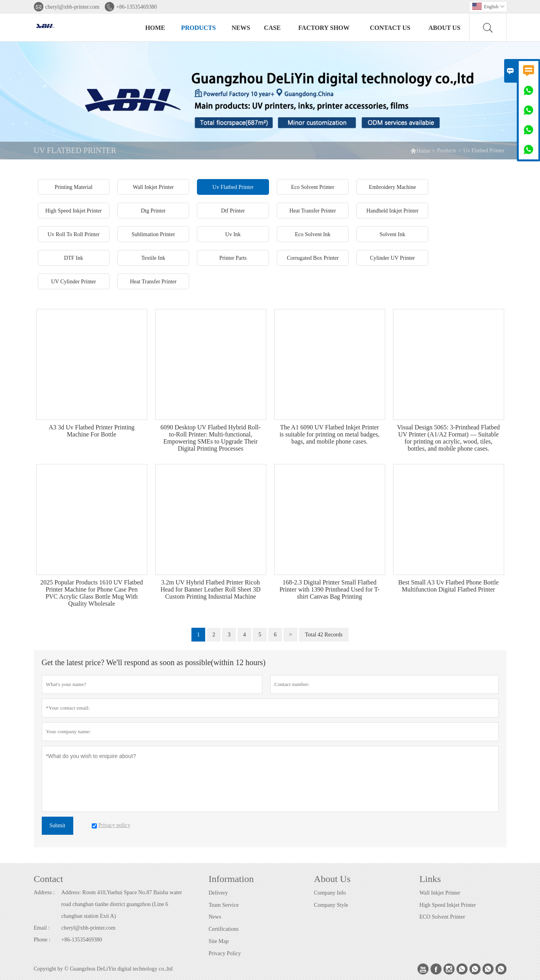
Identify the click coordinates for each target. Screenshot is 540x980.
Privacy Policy (225, 953)
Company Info (330, 893)
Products (199, 28)
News (241, 28)
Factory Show (324, 28)
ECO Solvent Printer (442, 917)
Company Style (331, 905)
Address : (44, 892)
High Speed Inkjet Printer (448, 905)
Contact (49, 879)
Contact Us (390, 28)
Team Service (224, 905)
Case (272, 28)
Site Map (219, 941)
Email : (42, 928)
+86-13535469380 (137, 7)
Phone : (42, 940)
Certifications (224, 929)
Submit (58, 826)
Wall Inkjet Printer (440, 893)
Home (155, 28)
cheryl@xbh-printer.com (72, 7)
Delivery (218, 893)
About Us (444, 28)
